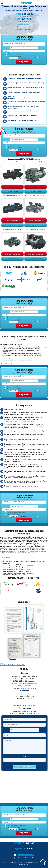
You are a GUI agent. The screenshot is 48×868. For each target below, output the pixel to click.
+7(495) (24, 14)
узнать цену (6, 563)
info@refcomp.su (24, 25)
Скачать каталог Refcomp (14, 665)
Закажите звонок (24, 23)
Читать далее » (6, 363)
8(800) (24, 19)
